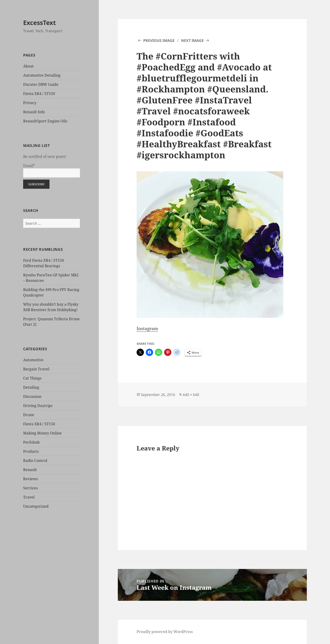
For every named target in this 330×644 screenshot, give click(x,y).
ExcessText (40, 23)
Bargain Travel (36, 369)
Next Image (192, 40)
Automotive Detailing (42, 75)
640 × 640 (191, 395)
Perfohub (31, 442)
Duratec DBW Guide (41, 84)
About (28, 66)
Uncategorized (36, 506)
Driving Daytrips (38, 406)
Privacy (30, 103)
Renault (30, 470)
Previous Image (159, 40)
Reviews (30, 479)
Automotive (33, 360)
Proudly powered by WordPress (165, 632)
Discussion (32, 396)
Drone (29, 415)
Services (30, 488)
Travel (29, 497)
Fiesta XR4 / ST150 (39, 94)
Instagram (147, 329)
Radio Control (35, 461)
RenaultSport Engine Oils (45, 121)
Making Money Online (42, 433)
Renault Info (34, 112)
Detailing (31, 387)
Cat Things (32, 378)
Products (31, 451)
